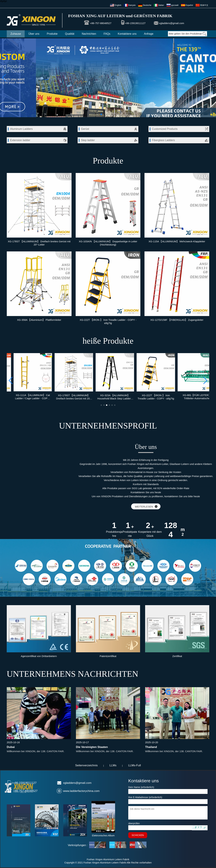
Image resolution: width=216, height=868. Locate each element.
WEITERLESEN (146, 507)
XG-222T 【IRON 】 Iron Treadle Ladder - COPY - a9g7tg (108, 321)
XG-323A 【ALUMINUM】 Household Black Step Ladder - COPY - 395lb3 (149, 397)
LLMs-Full (135, 765)
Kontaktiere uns (127, 34)
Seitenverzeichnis (86, 765)
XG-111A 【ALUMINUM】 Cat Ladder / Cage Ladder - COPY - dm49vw (67, 397)
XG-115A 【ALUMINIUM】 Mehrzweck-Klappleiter (177, 241)
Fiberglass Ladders (163, 140)
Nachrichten (89, 34)
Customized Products (165, 129)
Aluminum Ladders (21, 129)
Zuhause (16, 34)
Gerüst (85, 129)
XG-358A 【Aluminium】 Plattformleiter (39, 320)
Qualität (70, 34)
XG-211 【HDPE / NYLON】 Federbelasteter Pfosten (26, 397)
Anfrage (149, 34)
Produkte (52, 34)
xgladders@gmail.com (172, 23)
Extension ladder (20, 140)
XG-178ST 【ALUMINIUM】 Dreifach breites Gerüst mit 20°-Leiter (39, 243)
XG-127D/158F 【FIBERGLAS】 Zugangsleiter (177, 320)
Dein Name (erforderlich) (141, 787)
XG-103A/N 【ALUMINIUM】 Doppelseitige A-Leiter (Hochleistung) (108, 243)
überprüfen (134, 823)
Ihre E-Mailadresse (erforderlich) (145, 797)
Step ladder (88, 140)
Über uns (34, 34)
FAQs (107, 34)
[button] (101, 114)
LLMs (113, 765)
